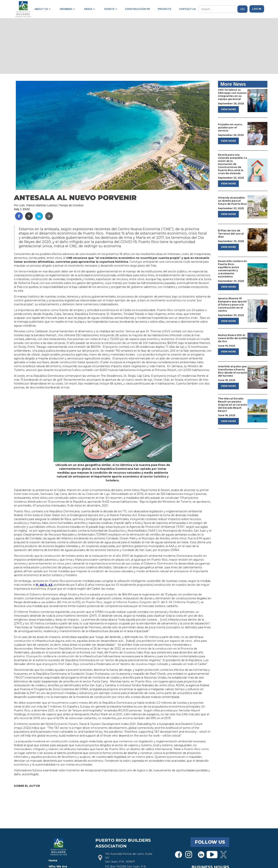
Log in (257, 9)
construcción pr (137, 9)
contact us (187, 9)
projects (164, 9)
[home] (23, 9)
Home (53, 860)
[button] (42, 9)
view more (228, 109)
